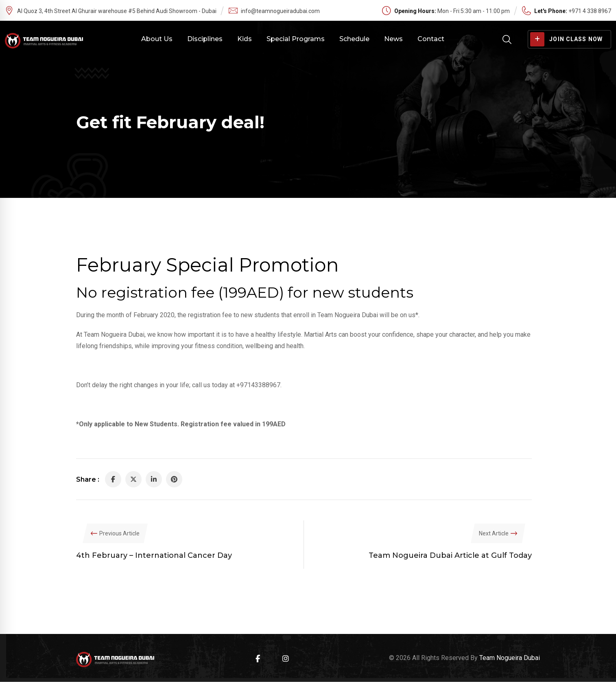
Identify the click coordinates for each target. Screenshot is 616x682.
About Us (157, 39)
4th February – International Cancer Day (154, 555)
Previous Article (119, 533)
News (393, 39)
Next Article (494, 533)
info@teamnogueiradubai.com (280, 11)
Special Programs (296, 39)
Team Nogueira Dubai (510, 658)
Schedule (354, 39)
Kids (245, 39)
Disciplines (205, 39)
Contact (431, 39)
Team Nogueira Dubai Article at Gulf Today (450, 555)
